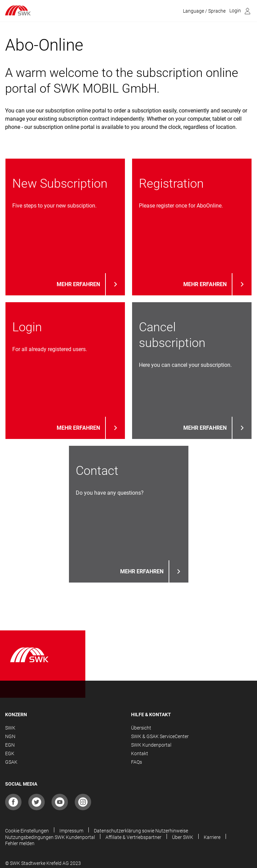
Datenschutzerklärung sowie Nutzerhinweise (141, 831)
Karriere (212, 837)
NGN (10, 736)
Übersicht (141, 728)
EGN (10, 745)
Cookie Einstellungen (27, 831)
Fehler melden (20, 843)
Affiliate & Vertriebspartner (133, 837)
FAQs (137, 762)
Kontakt (140, 753)
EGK (10, 753)
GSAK (11, 762)
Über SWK (183, 837)
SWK (10, 728)
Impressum (71, 831)
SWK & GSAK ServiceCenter (160, 736)
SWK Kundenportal (151, 745)
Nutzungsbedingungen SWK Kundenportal (50, 837)
